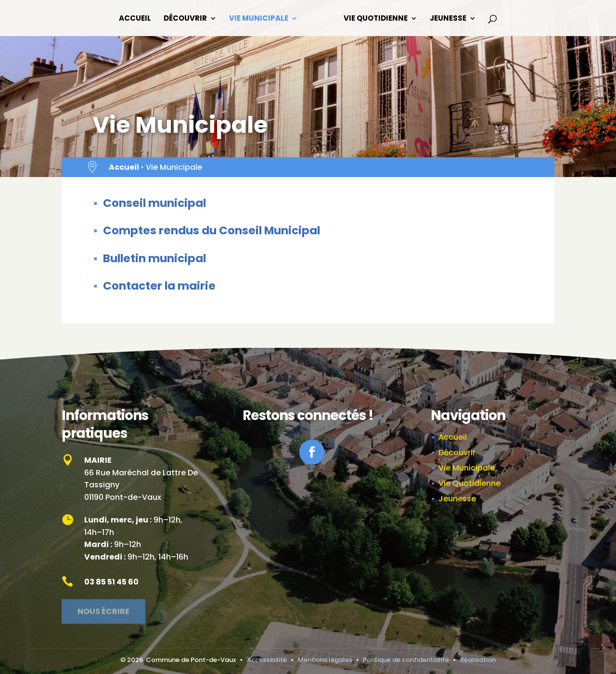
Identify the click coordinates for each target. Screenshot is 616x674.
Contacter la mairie (159, 286)
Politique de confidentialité (406, 660)
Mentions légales (325, 660)
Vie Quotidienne (376, 19)
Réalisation (478, 660)
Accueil (135, 19)
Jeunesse (448, 19)
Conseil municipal (154, 203)
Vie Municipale (259, 19)
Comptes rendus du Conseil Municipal (212, 230)
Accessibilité (267, 660)
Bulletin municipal (154, 258)
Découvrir (185, 19)
